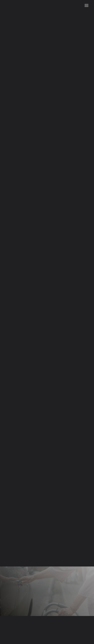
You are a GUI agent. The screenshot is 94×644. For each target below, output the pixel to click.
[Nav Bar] (86, 5)
